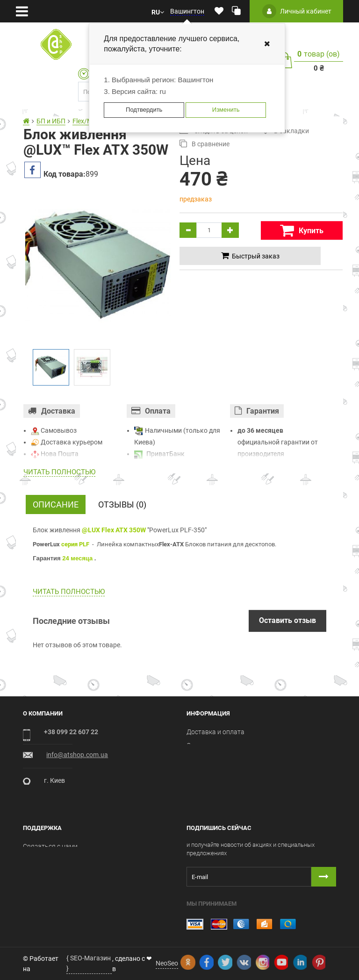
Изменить (226, 110)
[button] (158, 11)
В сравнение (205, 144)
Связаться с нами (50, 846)
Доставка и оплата (215, 732)
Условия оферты (212, 759)
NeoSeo (167, 963)
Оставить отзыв (287, 620)
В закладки (285, 131)
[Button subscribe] (324, 877)
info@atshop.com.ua (77, 755)
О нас (195, 745)
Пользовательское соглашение (234, 773)
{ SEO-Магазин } (89, 963)
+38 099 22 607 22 (71, 732)
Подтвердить (144, 110)
